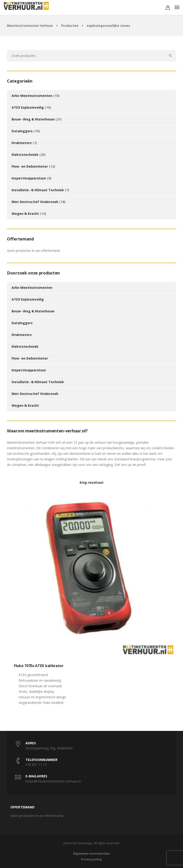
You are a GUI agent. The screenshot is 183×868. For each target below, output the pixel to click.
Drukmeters (22, 143)
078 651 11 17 (36, 765)
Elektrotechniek (25, 155)
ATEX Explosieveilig (28, 107)
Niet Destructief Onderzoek (35, 202)
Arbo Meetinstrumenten (32, 96)
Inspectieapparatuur (29, 178)
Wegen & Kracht (25, 214)
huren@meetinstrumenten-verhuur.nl (53, 781)
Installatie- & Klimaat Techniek (38, 190)
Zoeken (170, 56)
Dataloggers (22, 131)
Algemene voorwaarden (91, 853)
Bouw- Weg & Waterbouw (33, 119)
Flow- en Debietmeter (30, 166)
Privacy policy (91, 859)
